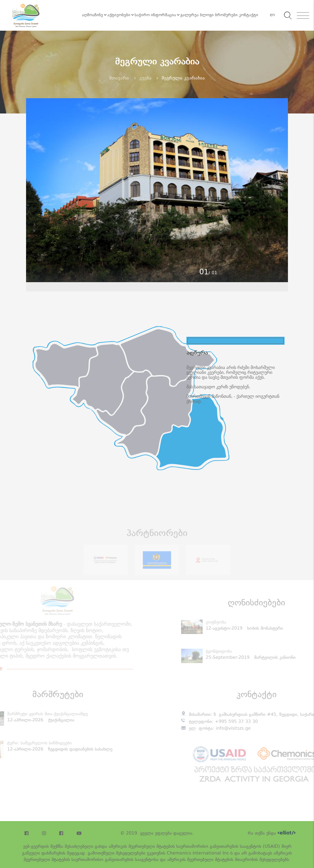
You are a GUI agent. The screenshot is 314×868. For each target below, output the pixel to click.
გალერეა (190, 15)
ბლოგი (207, 15)
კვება (145, 78)
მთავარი (119, 78)
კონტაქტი (249, 15)
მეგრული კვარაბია (183, 78)
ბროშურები (226, 15)
